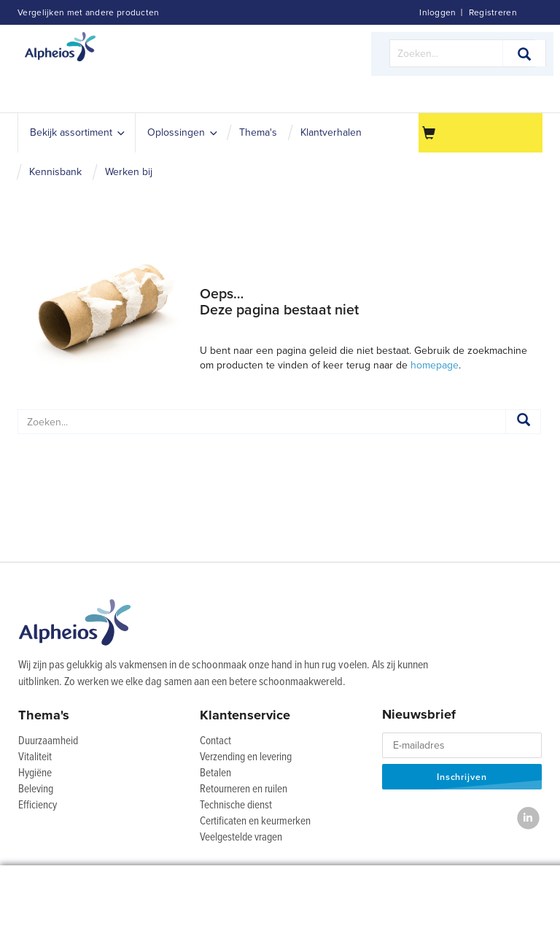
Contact (215, 741)
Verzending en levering (246, 757)
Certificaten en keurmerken (255, 822)
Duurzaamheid (48, 741)
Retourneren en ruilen (244, 789)
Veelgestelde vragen (241, 838)
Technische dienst (236, 806)
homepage (435, 365)
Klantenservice (245, 715)
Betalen (215, 773)
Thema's (44, 715)
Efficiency (38, 806)
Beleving (36, 789)
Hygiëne (35, 773)
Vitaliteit (35, 757)
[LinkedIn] (528, 818)
